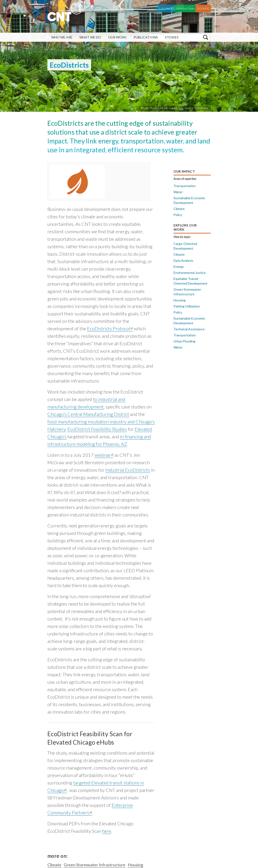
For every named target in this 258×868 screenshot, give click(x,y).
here (107, 831)
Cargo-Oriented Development (185, 246)
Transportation (185, 186)
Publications (146, 37)
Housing (180, 300)
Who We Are (62, 37)
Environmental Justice (190, 273)
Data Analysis (183, 260)
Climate (179, 209)
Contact (166, 9)
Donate (203, 9)
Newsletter (185, 9)
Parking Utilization (187, 306)
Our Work (117, 37)
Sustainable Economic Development (189, 200)
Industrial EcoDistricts (128, 470)
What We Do (90, 37)
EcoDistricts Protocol (110, 329)
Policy (178, 215)
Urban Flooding (184, 341)
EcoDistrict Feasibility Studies (97, 429)
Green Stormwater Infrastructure (187, 292)
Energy (179, 267)
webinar (104, 455)
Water (178, 192)
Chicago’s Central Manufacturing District (88, 414)
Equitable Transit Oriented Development (191, 281)
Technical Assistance (189, 329)
